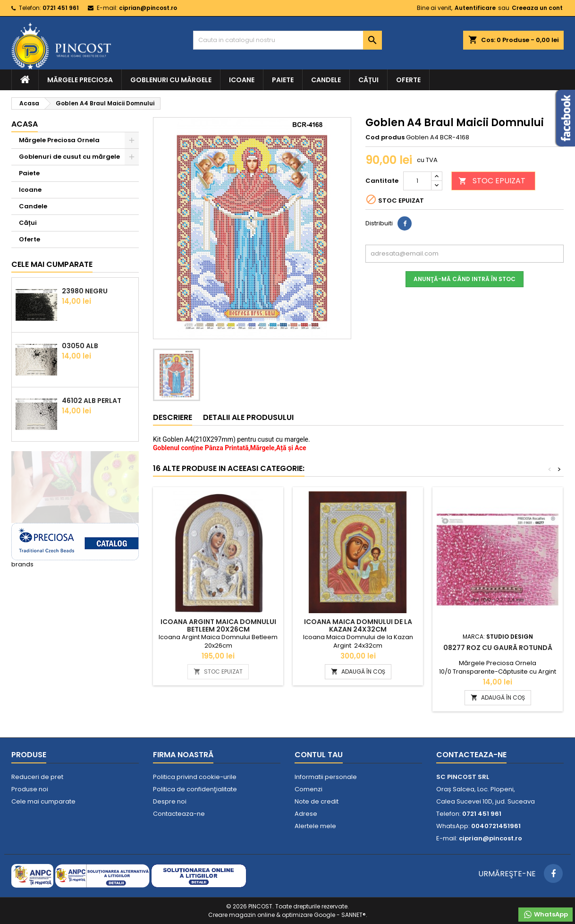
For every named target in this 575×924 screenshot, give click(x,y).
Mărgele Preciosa (80, 80)
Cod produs (385, 137)
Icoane (242, 80)
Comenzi (309, 789)
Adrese (306, 814)
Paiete (283, 80)
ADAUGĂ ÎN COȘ (358, 672)
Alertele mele (315, 826)
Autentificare (475, 8)
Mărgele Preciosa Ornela (59, 140)
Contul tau (319, 755)
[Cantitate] (417, 181)
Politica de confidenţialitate (195, 789)
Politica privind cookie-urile (195, 777)
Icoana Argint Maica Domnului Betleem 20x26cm (218, 625)
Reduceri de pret (37, 777)
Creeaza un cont (537, 8)
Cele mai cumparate (52, 264)
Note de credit (317, 801)
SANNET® (354, 915)
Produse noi (30, 789)
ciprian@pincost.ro (148, 8)
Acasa (25, 124)
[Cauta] (287, 40)
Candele (326, 80)
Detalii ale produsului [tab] (248, 417)
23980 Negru (85, 291)
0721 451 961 (61, 8)
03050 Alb (80, 346)
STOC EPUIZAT (492, 181)
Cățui (368, 80)
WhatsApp (545, 915)
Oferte (408, 80)
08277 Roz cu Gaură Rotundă (498, 648)
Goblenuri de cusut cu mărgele (69, 157)
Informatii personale (326, 777)
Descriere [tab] (173, 417)
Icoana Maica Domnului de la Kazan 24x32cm (358, 625)
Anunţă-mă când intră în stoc (465, 279)
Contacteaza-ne (179, 814)
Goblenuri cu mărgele (171, 80)
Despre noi (170, 801)
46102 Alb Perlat (92, 401)
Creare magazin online (241, 915)
